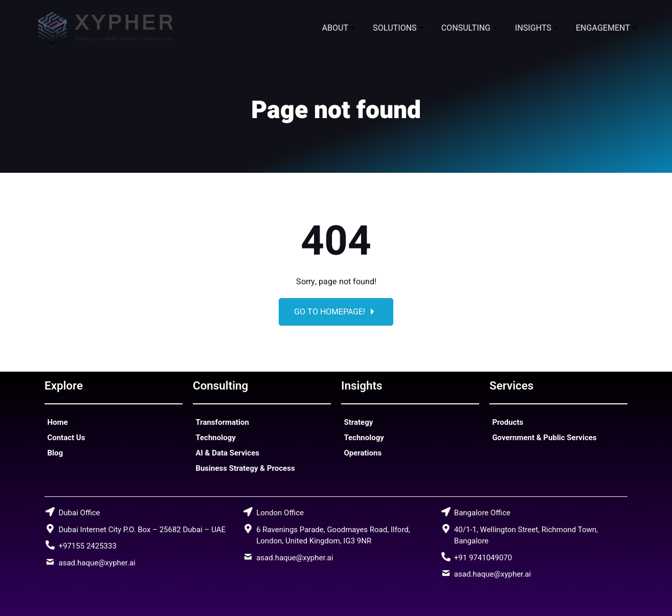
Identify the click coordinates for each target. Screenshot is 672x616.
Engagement (608, 28)
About (340, 28)
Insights (538, 28)
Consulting (471, 28)
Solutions (399, 28)
